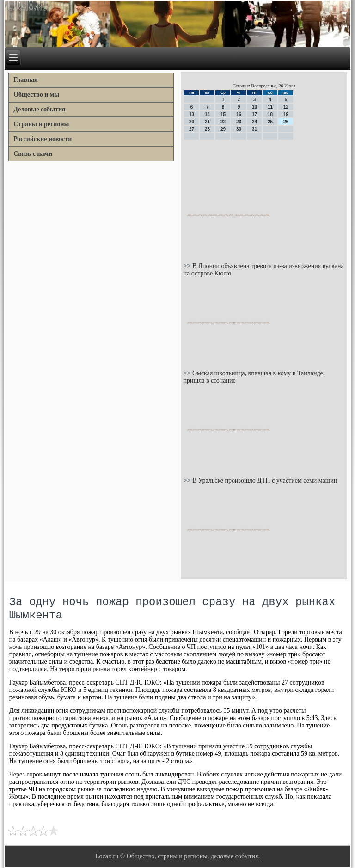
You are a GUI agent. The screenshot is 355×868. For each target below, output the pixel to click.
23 (239, 122)
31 (254, 129)
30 (239, 129)
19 (286, 114)
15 (223, 114)
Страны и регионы (41, 124)
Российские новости (43, 139)
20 (192, 122)
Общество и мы (36, 95)
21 (207, 122)
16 (239, 114)
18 (270, 114)
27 (192, 129)
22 (223, 122)
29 (223, 129)
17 (254, 114)
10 (254, 107)
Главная (25, 80)
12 (286, 107)
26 (286, 122)
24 (254, 122)
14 (207, 114)
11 (270, 107)
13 (192, 114)
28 (207, 129)
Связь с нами (33, 154)
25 (270, 122)
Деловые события (39, 109)
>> (187, 266)
